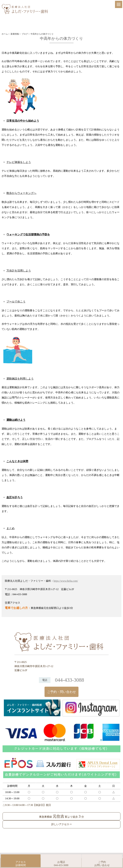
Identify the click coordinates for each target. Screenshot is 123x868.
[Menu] (119, 4)
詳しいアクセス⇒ (61, 824)
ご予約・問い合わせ (61, 692)
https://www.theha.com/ (66, 581)
